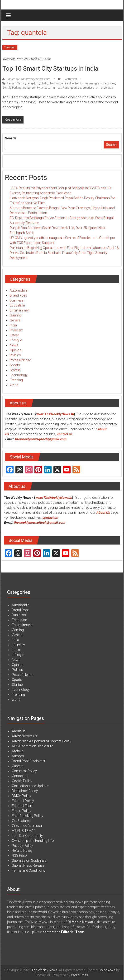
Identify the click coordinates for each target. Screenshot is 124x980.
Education (17, 305)
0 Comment (67, 79)
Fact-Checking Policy (28, 816)
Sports (15, 365)
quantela (76, 88)
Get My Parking (12, 88)
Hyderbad (43, 88)
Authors (18, 756)
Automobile (18, 290)
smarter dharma (93, 88)
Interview (16, 330)
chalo (44, 83)
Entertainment (20, 310)
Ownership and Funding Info (33, 841)
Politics (15, 355)
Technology (19, 375)
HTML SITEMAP (24, 831)
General (15, 320)
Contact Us (20, 776)
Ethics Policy (21, 811)
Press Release (20, 360)
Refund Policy (22, 851)
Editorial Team (23, 806)
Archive (17, 751)
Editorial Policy (23, 801)
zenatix (108, 88)
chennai (54, 83)
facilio (79, 83)
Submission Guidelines (29, 861)
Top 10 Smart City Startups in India (50, 69)
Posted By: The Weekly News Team (28, 79)
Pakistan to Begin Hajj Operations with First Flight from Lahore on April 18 (64, 248)
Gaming (16, 315)
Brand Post (18, 295)
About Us (103, 513)
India (13, 325)
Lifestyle (16, 340)
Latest (14, 335)
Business (17, 300)
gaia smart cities (105, 83)
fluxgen (88, 83)
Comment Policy (24, 771)
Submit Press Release (28, 866)
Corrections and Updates (31, 786)
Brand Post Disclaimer (29, 761)
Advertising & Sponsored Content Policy (42, 741)
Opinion (16, 350)
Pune (66, 88)
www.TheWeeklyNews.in (55, 414)
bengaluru (33, 83)
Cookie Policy (22, 781)
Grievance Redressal (27, 826)
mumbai (56, 88)
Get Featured (21, 821)
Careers (18, 766)
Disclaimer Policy (25, 791)
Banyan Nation (16, 83)
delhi (63, 83)
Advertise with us (24, 736)
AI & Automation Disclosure (32, 746)
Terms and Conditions (29, 870)
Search (11, 138)
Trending (10, 47)
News (14, 345)
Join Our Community (27, 836)
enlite (70, 83)
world (14, 385)
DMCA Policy (21, 796)
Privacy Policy (22, 846)
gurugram (29, 88)
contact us (50, 517)
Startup (15, 370)
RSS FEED (19, 856)
